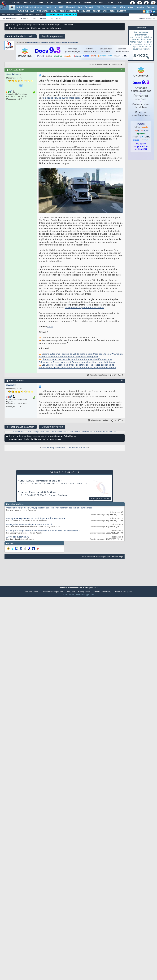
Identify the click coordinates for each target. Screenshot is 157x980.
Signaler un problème (52, 36)
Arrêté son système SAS (18, 537)
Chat (59, 3)
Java (80, 7)
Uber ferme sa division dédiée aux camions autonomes (53, 43)
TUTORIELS (23, 11)
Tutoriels (29, 3)
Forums (16, 3)
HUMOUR (122, 11)
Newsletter (73, 3)
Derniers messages (10, 18)
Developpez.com (103, 557)
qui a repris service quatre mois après (61, 98)
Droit (110, 3)
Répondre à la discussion (21, 36)
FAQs (36, 432)
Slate (50, 327)
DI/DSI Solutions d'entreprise (29, 7)
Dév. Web (89, 7)
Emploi (87, 3)
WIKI (105, 11)
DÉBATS (96, 11)
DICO (112, 11)
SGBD (122, 7)
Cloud (48, 7)
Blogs (50, 3)
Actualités (68, 25)
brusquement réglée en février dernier (84, 308)
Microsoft (70, 7)
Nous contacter (88, 557)
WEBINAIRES (43, 11)
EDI (98, 7)
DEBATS (80, 432)
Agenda (43, 18)
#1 (122, 70)
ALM (61, 7)
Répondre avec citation (97, 375)
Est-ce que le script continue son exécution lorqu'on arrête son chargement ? (43, 531)
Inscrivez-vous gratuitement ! (62, 15)
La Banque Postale (35, 495)
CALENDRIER (100, 432)
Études (99, 3)
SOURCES (86, 11)
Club (119, 3)
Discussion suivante (77, 448)
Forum (12, 25)
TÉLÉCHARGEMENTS (69, 11)
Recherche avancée (147, 18)
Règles (59, 18)
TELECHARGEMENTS (56, 432)
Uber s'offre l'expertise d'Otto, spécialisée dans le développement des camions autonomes (49, 508)
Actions (24, 18)
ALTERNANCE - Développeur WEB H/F (40, 481)
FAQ (41, 3)
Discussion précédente (53, 448)
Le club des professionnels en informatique (40, 25)
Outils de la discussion (99, 64)
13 (115, 375)
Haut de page (117, 557)
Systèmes (151, 7)
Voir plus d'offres (100, 499)
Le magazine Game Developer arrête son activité (29, 525)
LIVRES (54, 11)
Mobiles (140, 7)
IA (55, 7)
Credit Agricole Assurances (41, 484)
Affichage (117, 64)
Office (131, 7)
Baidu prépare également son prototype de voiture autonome (36, 519)
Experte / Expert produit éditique (37, 492)
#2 (122, 380)
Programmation (110, 7)
